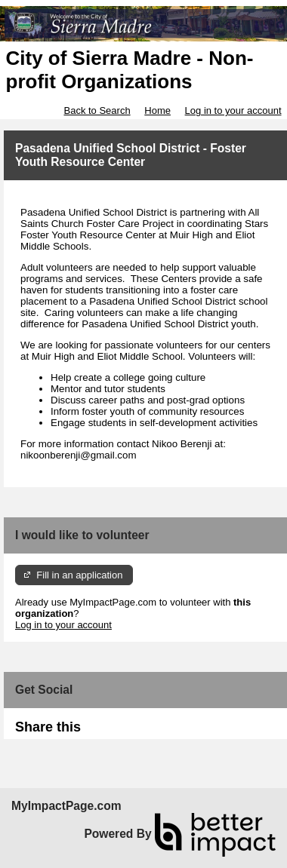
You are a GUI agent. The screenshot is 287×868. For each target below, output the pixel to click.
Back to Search (97, 110)
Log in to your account (233, 110)
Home (157, 110)
